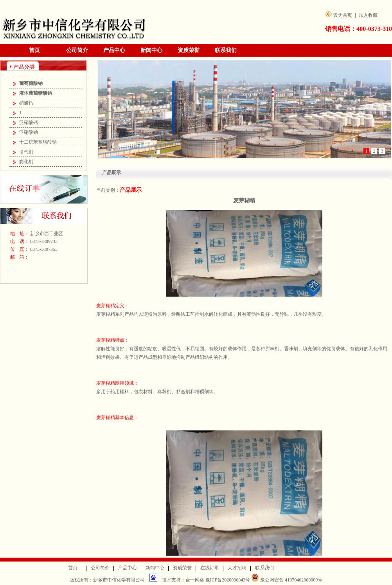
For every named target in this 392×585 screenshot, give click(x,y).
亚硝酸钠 (29, 132)
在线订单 (210, 568)
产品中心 (114, 50)
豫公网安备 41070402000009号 (287, 580)
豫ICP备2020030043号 (228, 580)
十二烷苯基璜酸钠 (38, 142)
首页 (34, 50)
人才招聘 (237, 568)
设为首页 (343, 15)
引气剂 (26, 152)
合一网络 (195, 580)
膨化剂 (26, 162)
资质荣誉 (189, 50)
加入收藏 (368, 15)
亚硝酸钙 (29, 122)
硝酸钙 (26, 103)
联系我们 (226, 50)
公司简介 (77, 50)
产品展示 (131, 190)
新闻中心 (151, 50)
